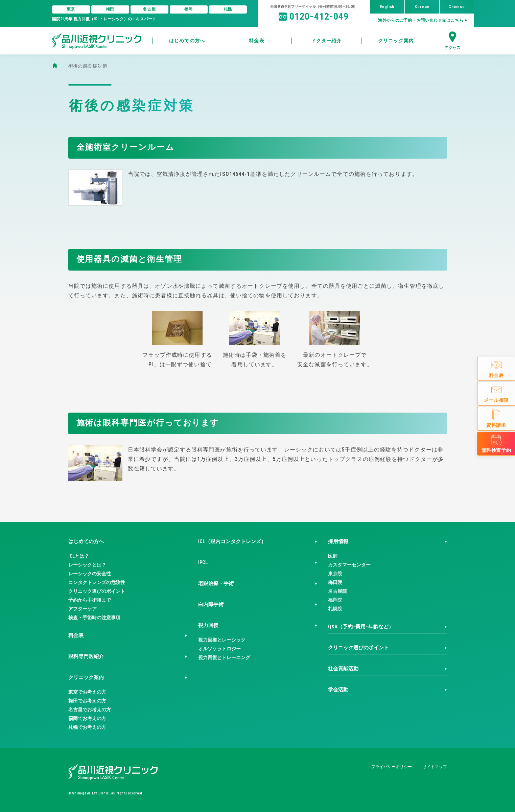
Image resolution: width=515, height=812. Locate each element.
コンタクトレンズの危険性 (97, 582)
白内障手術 (211, 604)
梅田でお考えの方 (87, 701)
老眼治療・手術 (216, 583)
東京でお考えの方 (87, 692)
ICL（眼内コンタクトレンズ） (232, 541)
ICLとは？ (79, 556)
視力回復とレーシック (222, 640)
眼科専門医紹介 (86, 656)
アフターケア (83, 609)
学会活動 (338, 690)
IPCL (203, 562)
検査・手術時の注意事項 (94, 618)
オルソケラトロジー (219, 649)
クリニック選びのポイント (97, 591)
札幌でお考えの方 (87, 727)
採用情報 (338, 541)
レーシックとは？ (87, 565)
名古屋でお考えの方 (90, 710)
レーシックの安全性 (90, 574)
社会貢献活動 (343, 669)
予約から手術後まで (90, 600)
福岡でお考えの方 (87, 718)
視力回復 (208, 625)
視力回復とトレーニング (224, 657)
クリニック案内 (86, 677)
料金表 (76, 635)
